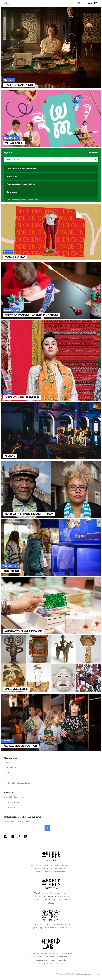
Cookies (8, 773)
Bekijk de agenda (93, 152)
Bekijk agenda (11, 807)
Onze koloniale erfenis (14, 797)
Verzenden (47, 828)
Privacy (8, 778)
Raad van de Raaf (12, 802)
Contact (8, 763)
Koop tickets (10, 768)
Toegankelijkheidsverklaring (17, 783)
